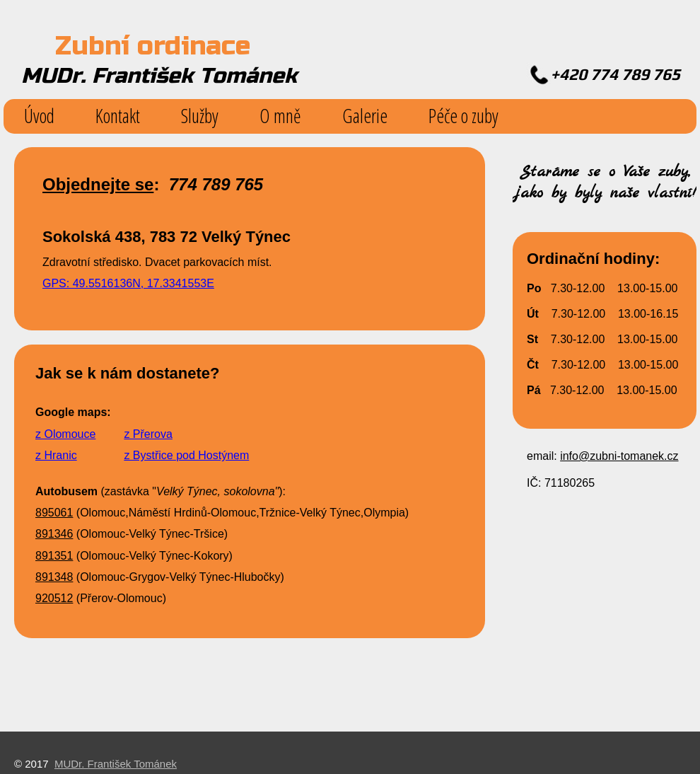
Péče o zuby (463, 116)
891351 (54, 556)
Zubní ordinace (153, 46)
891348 (54, 577)
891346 (54, 534)
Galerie (365, 116)
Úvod (39, 116)
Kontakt (118, 116)
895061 (54, 513)
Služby (200, 116)
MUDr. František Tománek (116, 764)
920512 (54, 598)
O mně (280, 116)
